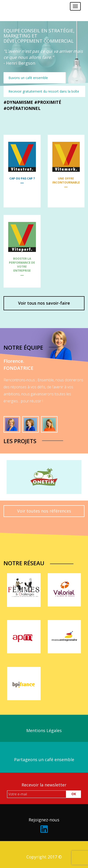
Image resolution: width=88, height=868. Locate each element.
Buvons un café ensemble (28, 78)
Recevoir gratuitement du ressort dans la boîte (44, 91)
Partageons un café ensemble (44, 759)
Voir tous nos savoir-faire (44, 303)
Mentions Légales (44, 730)
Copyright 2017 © (44, 857)
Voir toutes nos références (44, 511)
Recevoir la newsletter (44, 785)
